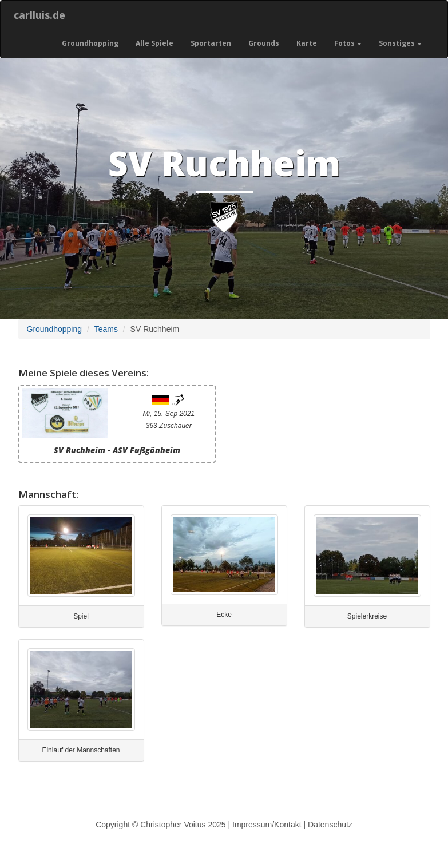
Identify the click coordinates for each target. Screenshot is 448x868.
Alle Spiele (154, 43)
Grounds (264, 43)
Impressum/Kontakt (267, 825)
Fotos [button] (348, 43)
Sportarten (211, 43)
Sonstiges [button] (400, 43)
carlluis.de (39, 15)
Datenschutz (330, 825)
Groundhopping (90, 43)
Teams (106, 329)
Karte (307, 43)
